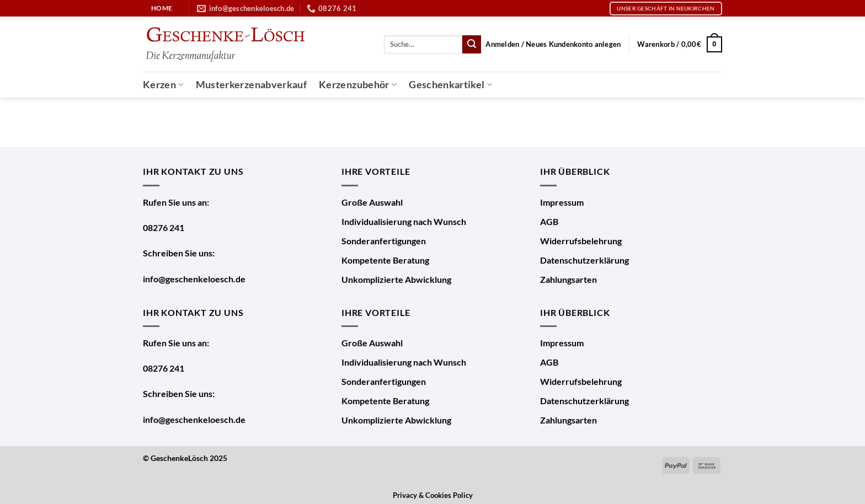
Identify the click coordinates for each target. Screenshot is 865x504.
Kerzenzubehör (358, 85)
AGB (549, 221)
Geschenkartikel (450, 85)
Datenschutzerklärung (584, 260)
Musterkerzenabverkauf (251, 85)
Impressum (562, 202)
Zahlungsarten (568, 279)
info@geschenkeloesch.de (194, 279)
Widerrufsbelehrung (581, 241)
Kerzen (163, 85)
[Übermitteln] (472, 45)
